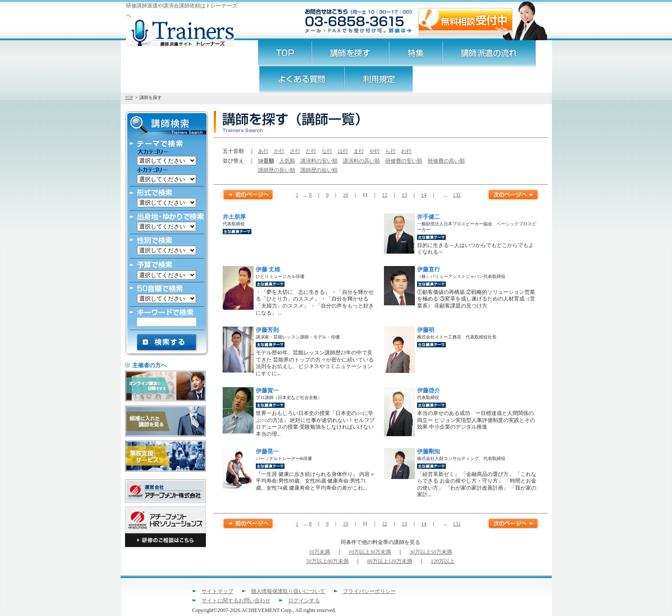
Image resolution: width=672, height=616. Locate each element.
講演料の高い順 (361, 161)
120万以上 (443, 561)
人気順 (287, 161)
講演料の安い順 (319, 161)
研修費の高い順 (446, 161)
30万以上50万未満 (431, 552)
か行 (279, 151)
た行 (311, 151)
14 (424, 195)
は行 (343, 151)
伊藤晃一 (267, 451)
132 (457, 195)
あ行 (263, 151)
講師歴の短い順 (319, 170)
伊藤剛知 (429, 451)
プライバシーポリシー (369, 591)
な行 (327, 151)
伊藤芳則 (267, 330)
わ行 (406, 151)
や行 (375, 151)
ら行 (391, 151)
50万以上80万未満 (327, 561)
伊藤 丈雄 (268, 269)
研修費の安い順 (404, 161)
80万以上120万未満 (390, 561)
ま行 (359, 151)
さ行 (295, 151)
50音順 (266, 161)
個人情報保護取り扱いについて (288, 591)
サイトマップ (217, 591)
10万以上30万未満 (370, 552)
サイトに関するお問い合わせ (236, 601)
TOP (129, 97)
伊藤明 (426, 330)
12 (384, 195)
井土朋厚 (234, 217)
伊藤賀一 (267, 390)
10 (345, 195)
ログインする (304, 601)
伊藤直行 (429, 269)
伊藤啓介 (429, 390)
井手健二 (429, 217)
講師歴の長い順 (277, 170)
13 (404, 195)
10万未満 (319, 552)
